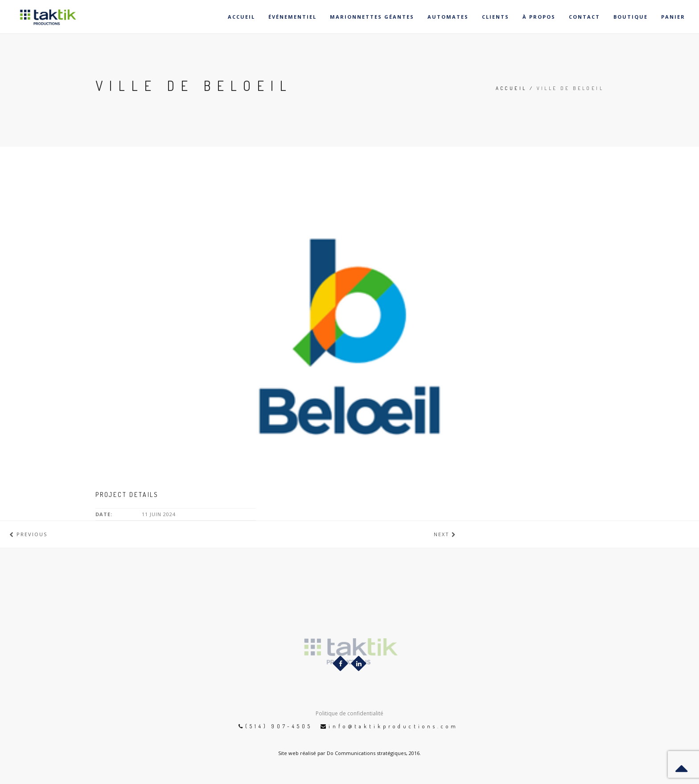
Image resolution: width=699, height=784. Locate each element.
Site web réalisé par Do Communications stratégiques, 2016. (349, 753)
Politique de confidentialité (349, 713)
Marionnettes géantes (372, 17)
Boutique (631, 17)
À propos (539, 17)
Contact (584, 17)
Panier (673, 17)
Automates (448, 17)
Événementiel (292, 17)
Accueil (241, 17)
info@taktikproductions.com (393, 726)
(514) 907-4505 (279, 726)
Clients (495, 17)
